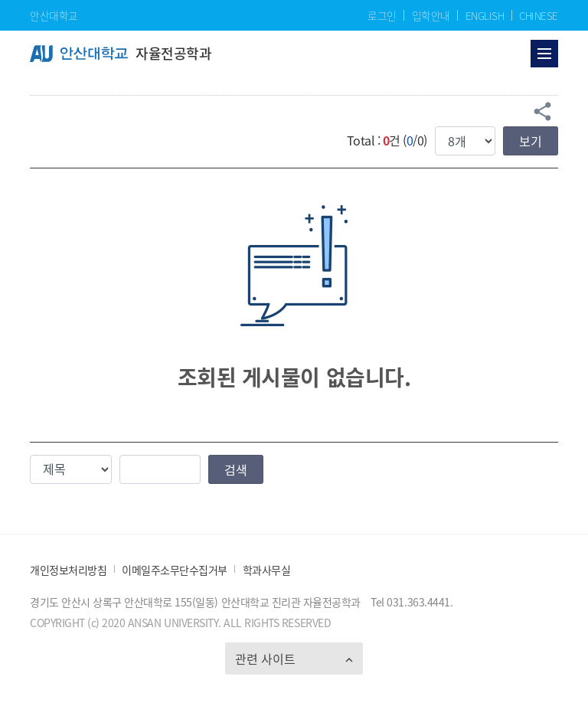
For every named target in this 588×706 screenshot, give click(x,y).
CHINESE (539, 15)
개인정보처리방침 (68, 570)
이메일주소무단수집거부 (175, 570)
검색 (236, 469)
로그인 (382, 15)
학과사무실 (267, 570)
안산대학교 (54, 15)
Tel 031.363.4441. (412, 602)
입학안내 (431, 15)
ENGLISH (485, 15)
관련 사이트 (265, 659)
